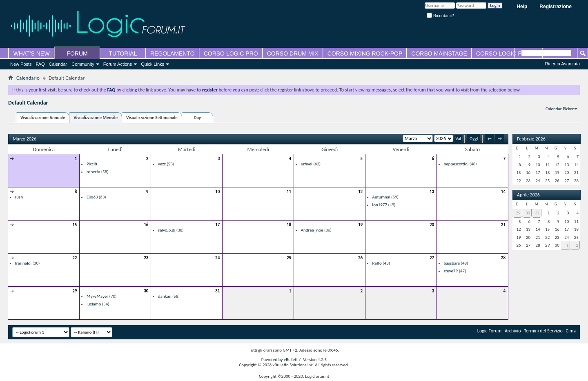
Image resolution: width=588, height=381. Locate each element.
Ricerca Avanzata (562, 64)
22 (75, 258)
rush (19, 197)
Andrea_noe (312, 230)
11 (289, 192)
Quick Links (153, 64)
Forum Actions (118, 64)
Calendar (58, 64)
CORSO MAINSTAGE (439, 53)
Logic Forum (489, 331)
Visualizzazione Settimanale (152, 118)
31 (217, 291)
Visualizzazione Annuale (43, 118)
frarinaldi (23, 263)
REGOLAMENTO (173, 53)
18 (289, 225)
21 (503, 225)
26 (360, 258)
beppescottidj (456, 164)
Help (522, 7)
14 (503, 192)
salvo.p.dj (167, 230)
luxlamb (94, 304)
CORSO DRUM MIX (293, 53)
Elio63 (92, 197)
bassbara (452, 263)
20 (432, 225)
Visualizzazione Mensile (96, 118)
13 (432, 192)
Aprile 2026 (528, 195)
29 (75, 291)
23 (146, 258)
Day (197, 118)
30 (146, 291)
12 (360, 192)
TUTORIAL (123, 53)
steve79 (451, 271)
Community (83, 64)
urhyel (307, 164)
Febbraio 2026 (531, 139)
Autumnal (381, 197)
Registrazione (556, 7)
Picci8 (92, 164)
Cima (571, 331)
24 (217, 258)
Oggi (474, 139)
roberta (93, 172)
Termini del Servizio (543, 331)
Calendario (28, 78)
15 (75, 225)
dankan (165, 296)
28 (503, 258)
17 (217, 225)
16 (146, 225)
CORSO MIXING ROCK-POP (365, 53)
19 (360, 225)
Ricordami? (440, 16)
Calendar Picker (560, 109)
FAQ (40, 64)
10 (217, 192)
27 (432, 258)
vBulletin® (293, 360)
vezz (162, 164)
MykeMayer (97, 296)
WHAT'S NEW (32, 53)
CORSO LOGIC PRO (231, 53)
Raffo (377, 263)
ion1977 (380, 205)
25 (289, 258)
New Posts (21, 64)
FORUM (77, 53)
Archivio (513, 331)
